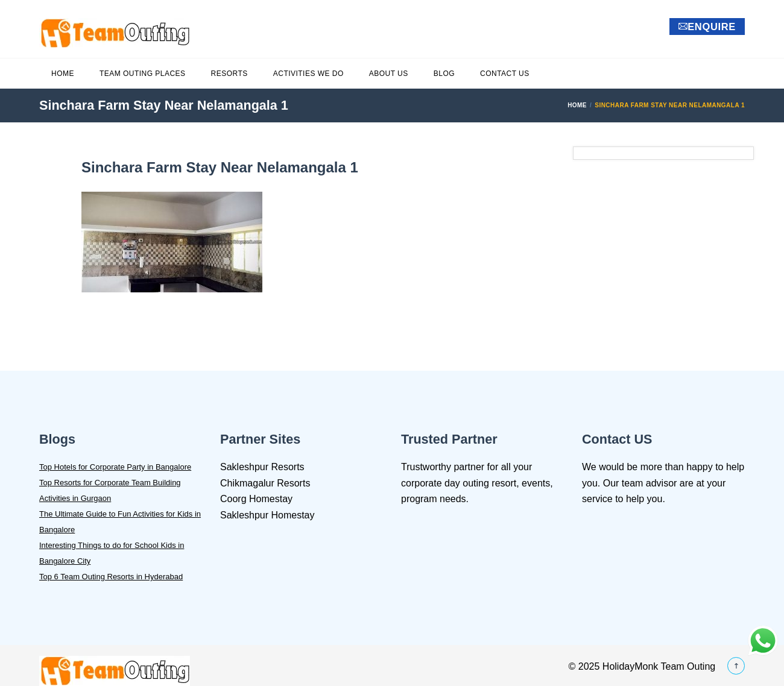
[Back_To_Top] (736, 667)
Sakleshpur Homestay (267, 515)
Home (63, 74)
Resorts (229, 74)
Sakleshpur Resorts (262, 467)
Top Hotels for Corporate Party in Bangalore (115, 467)
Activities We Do (308, 74)
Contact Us (505, 74)
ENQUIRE (707, 27)
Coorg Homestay (256, 499)
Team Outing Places (143, 74)
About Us (389, 74)
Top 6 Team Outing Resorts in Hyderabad (111, 577)
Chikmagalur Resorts (265, 483)
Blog (444, 74)
